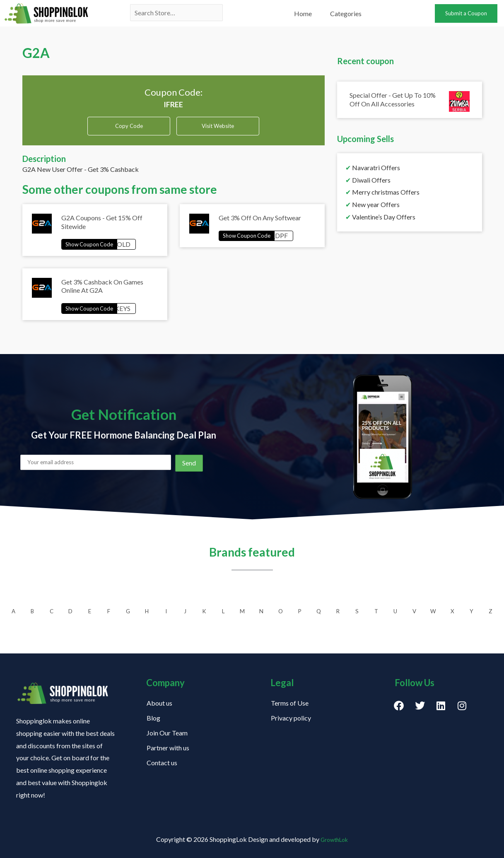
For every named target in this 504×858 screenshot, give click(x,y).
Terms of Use (290, 703)
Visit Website (218, 129)
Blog (153, 718)
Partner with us (168, 748)
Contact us (162, 763)
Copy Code (129, 126)
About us (159, 703)
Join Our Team (167, 733)
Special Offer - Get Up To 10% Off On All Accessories (393, 99)
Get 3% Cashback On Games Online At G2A (102, 292)
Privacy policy (291, 718)
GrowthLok (334, 840)
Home (303, 13)
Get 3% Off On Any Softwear (260, 221)
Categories (346, 13)
